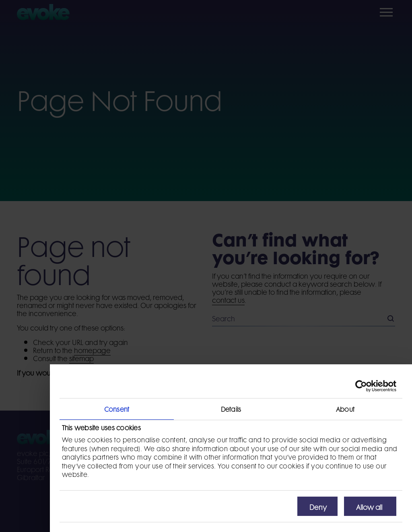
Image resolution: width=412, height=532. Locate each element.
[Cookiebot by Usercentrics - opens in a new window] (361, 386)
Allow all (369, 506)
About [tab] (345, 409)
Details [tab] (231, 409)
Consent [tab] (117, 409)
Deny (318, 506)
